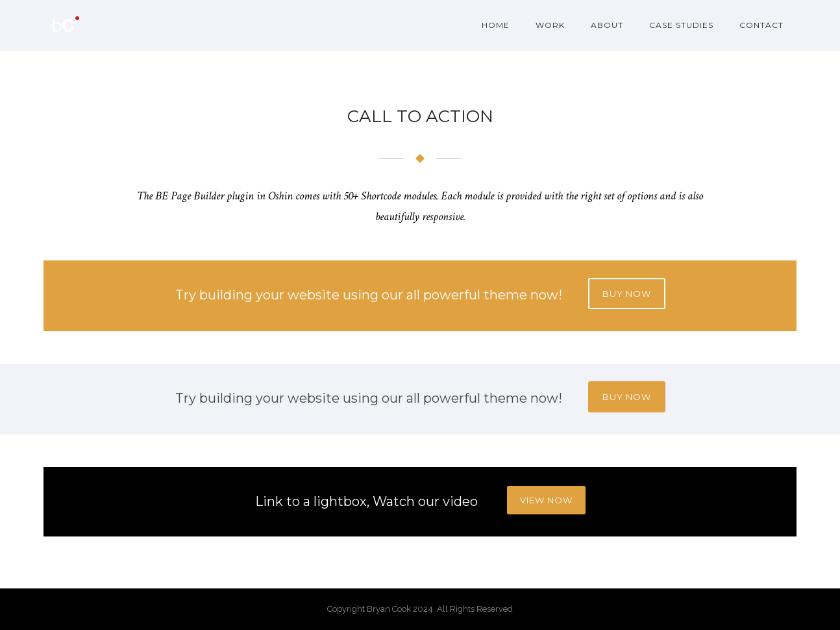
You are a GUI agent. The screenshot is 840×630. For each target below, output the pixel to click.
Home (496, 25)
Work (550, 25)
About (607, 25)
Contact (761, 25)
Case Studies (681, 25)
